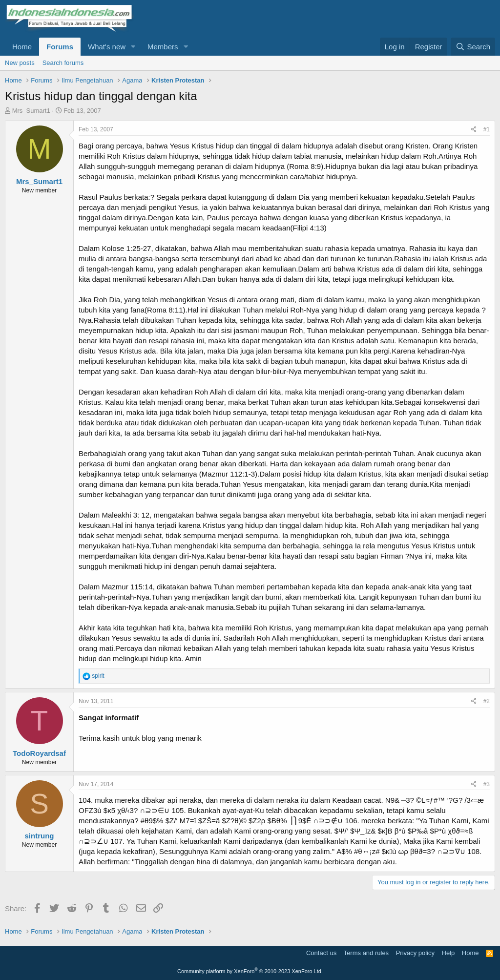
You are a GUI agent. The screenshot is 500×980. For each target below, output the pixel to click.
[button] (133, 47)
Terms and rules (366, 953)
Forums (60, 47)
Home (22, 47)
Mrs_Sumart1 (31, 111)
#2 (487, 701)
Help (448, 953)
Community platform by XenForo (250, 971)
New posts (20, 63)
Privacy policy (415, 953)
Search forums (63, 63)
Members (163, 47)
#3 (487, 784)
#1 (487, 129)
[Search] (473, 47)
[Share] (474, 130)
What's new (107, 47)
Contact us (321, 953)
